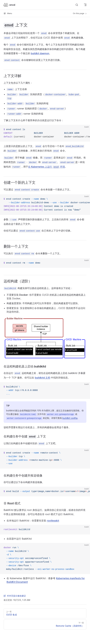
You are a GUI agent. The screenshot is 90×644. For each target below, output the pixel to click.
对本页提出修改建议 (15, 596)
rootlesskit (53, 521)
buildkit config (70, 418)
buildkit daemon (40, 53)
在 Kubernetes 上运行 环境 (47, 167)
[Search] (77, 5)
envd (9, 5)
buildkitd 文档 (43, 378)
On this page (80, 13)
